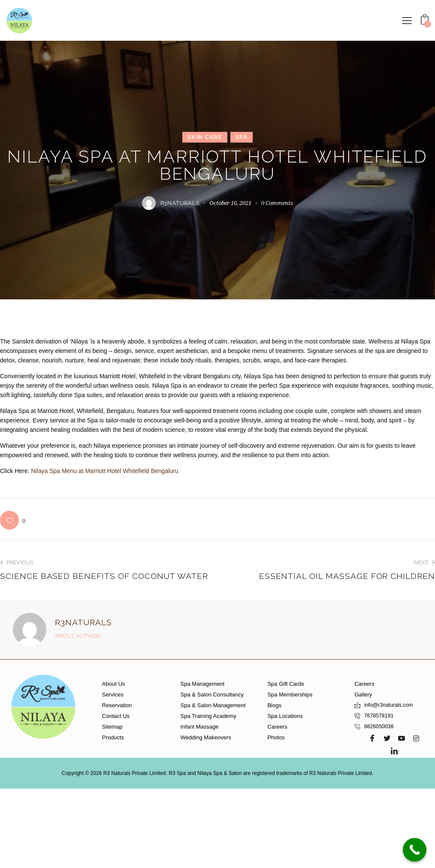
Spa (242, 137)
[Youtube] (402, 738)
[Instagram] (416, 738)
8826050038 (380, 727)
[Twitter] (387, 738)
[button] (407, 20)
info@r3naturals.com (390, 705)
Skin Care (205, 137)
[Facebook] (372, 738)
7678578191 (380, 716)
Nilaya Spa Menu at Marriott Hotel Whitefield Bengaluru (104, 471)
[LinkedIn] (394, 751)
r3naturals (83, 622)
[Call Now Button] (415, 850)
